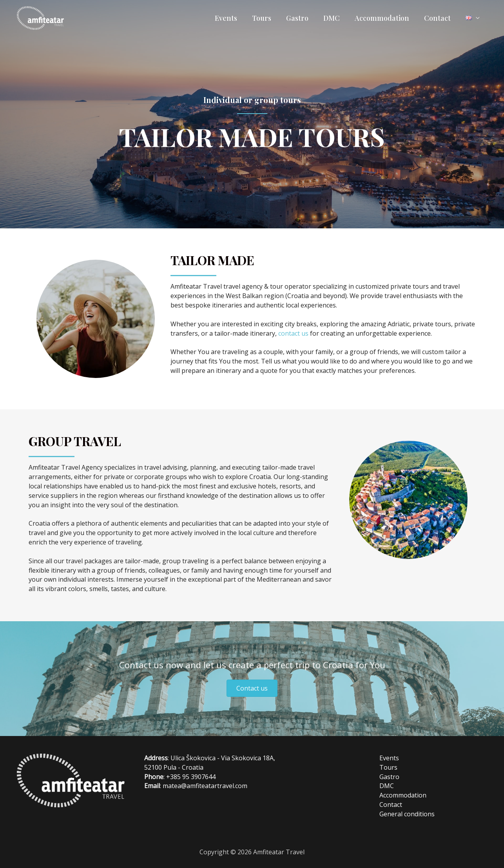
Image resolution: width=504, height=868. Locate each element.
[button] (252, 688)
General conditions (407, 814)
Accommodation (384, 18)
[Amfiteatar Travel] (40, 17)
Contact (439, 18)
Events (231, 18)
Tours (266, 18)
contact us (293, 333)
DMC (334, 18)
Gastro (301, 18)
